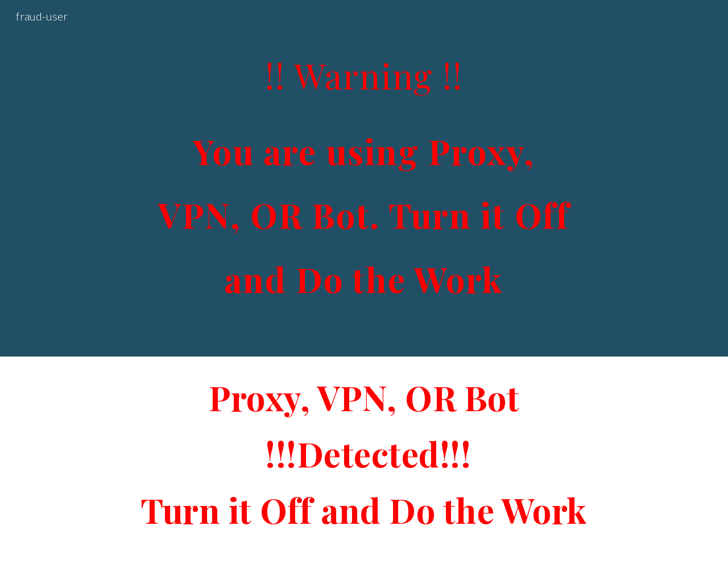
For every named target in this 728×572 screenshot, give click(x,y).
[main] (364, 178)
